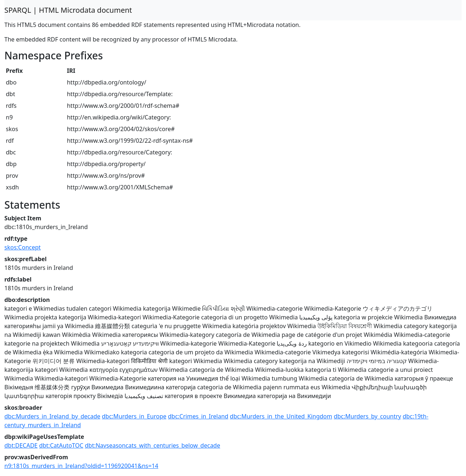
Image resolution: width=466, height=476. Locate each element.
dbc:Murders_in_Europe (134, 416)
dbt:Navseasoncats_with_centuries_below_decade (153, 445)
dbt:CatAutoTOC (61, 445)
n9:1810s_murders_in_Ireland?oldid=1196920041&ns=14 (81, 466)
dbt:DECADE (21, 445)
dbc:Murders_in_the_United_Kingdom (281, 416)
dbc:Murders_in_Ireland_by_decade (52, 416)
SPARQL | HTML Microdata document (68, 10)
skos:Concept (23, 247)
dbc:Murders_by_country (368, 416)
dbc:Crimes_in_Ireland (198, 416)
